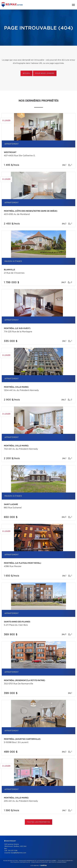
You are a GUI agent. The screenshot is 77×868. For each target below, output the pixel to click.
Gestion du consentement (58, 862)
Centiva (43, 865)
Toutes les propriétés (38, 822)
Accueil (26, 73)
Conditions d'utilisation (39, 862)
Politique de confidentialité (20, 862)
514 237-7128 (13, 851)
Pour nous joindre (45, 73)
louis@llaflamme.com (18, 853)
